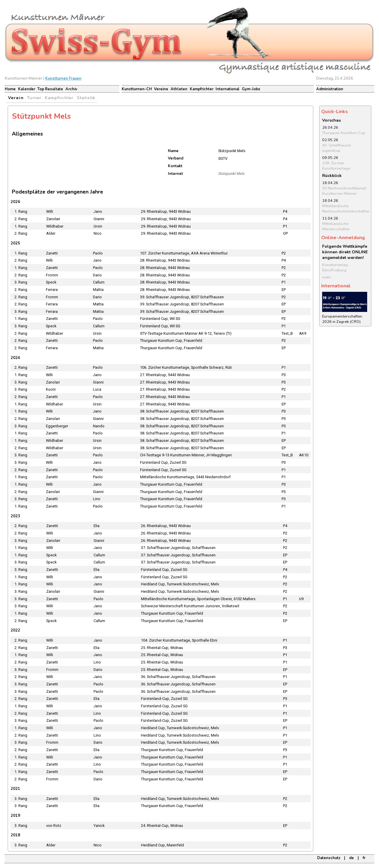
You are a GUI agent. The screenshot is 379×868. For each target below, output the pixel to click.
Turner (34, 98)
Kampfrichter (202, 89)
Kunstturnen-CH (137, 89)
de (351, 858)
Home (10, 89)
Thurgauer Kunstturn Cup (344, 133)
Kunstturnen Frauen (63, 78)
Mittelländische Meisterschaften (336, 226)
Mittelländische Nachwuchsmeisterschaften (346, 209)
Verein (16, 98)
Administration (330, 89)
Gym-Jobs (251, 89)
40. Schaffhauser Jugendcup (337, 148)
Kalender (27, 89)
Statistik (86, 98)
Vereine (161, 89)
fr (364, 858)
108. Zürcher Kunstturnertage (336, 166)
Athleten (179, 89)
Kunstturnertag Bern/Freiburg (335, 268)
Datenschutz (329, 858)
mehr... (328, 277)
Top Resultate (50, 89)
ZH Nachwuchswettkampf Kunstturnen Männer (344, 191)
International (228, 89)
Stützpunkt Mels (231, 174)
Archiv (71, 89)
